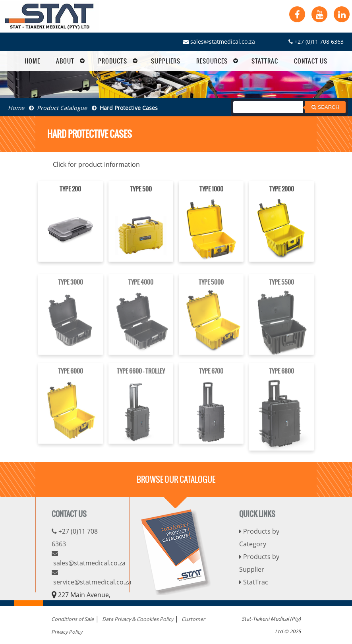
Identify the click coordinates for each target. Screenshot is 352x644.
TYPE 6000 (71, 377)
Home (16, 108)
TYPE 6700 (211, 377)
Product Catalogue (58, 108)
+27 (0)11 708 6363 (316, 41)
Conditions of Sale (73, 619)
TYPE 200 (70, 190)
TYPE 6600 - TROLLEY (141, 377)
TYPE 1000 (211, 190)
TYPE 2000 (282, 190)
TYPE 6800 (281, 377)
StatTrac (254, 582)
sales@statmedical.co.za (219, 41)
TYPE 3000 (71, 288)
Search (325, 107)
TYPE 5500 (281, 288)
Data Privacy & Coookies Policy (138, 619)
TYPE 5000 (211, 288)
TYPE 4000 (141, 288)
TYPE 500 (141, 190)
